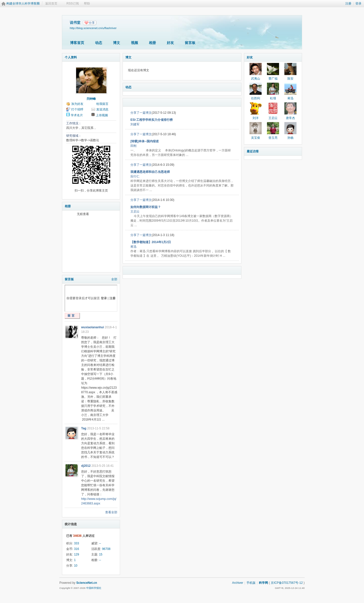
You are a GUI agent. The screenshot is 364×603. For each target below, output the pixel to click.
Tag (84, 428)
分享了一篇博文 (141, 113)
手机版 (251, 583)
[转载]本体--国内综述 (145, 141)
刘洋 (256, 118)
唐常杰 (290, 118)
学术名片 (77, 115)
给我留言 (102, 104)
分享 (92, 23)
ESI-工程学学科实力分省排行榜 (152, 120)
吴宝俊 (256, 138)
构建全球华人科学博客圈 (23, 4)
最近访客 (253, 151)
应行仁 (135, 176)
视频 (134, 43)
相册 (152, 43)
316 (77, 549)
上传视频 (102, 115)
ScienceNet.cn (87, 583)
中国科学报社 (94, 588)
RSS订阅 (73, 4)
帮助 (87, 4)
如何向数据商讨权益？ (146, 207)
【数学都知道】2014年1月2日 (151, 242)
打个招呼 (77, 109)
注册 (348, 4)
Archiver (238, 583)
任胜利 (256, 98)
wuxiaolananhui (93, 327)
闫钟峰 (91, 99)
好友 (170, 43)
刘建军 (135, 124)
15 (101, 554)
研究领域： (74, 136)
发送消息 (102, 109)
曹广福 (273, 79)
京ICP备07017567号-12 (287, 583)
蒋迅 (133, 247)
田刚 (133, 146)
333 (77, 543)
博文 (117, 43)
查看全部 (111, 512)
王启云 (135, 212)
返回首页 (51, 4)
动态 (99, 43)
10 (76, 566)
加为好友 (77, 104)
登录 (358, 4)
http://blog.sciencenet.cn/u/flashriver (93, 28)
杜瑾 (273, 98)
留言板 (190, 43)
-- (100, 543)
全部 (114, 279)
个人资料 (71, 57)
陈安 (290, 79)
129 (77, 554)
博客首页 (77, 43)
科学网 (263, 583)
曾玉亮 (273, 138)
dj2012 (86, 466)
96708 (106, 549)
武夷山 (256, 79)
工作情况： (74, 123)
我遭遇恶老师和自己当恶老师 (150, 172)
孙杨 (290, 138)
